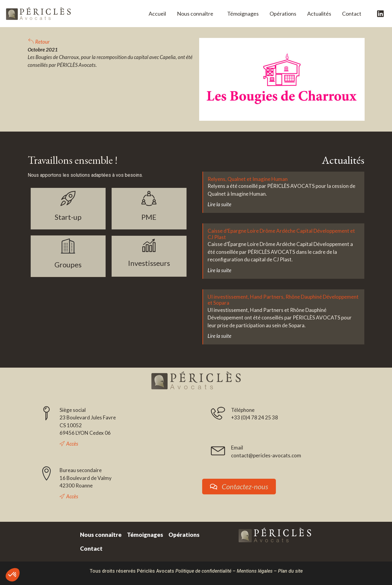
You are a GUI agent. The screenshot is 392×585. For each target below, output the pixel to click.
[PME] (149, 198)
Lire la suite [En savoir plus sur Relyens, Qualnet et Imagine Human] (219, 204)
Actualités (319, 14)
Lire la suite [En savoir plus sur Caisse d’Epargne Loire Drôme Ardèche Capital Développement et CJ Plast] (219, 270)
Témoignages (243, 14)
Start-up (68, 217)
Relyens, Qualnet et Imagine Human (248, 179)
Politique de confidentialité (203, 571)
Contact (352, 14)
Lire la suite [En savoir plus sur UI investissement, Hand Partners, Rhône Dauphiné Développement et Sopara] (219, 336)
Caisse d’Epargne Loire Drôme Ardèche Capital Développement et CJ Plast (281, 234)
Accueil (157, 14)
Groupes (68, 264)
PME (149, 217)
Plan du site (290, 571)
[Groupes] (68, 246)
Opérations (283, 14)
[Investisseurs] (149, 245)
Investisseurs (149, 263)
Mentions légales (255, 571)
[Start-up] (68, 198)
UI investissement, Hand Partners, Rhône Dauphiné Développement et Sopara (283, 300)
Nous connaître (197, 14)
